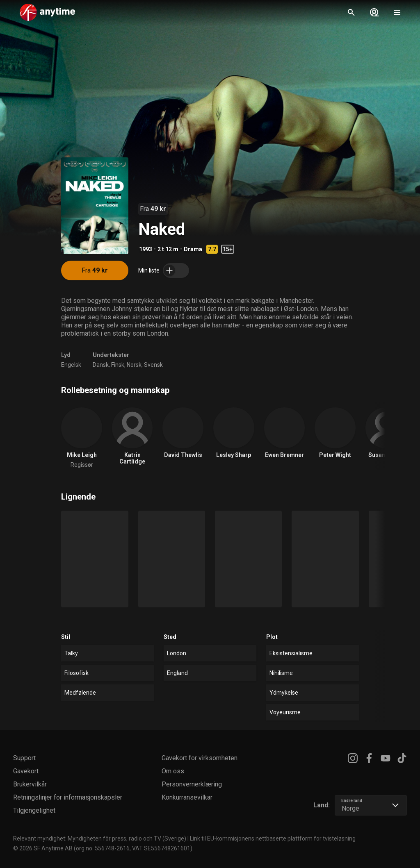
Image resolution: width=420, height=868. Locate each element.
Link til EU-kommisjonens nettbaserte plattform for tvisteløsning (273, 838)
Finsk (118, 365)
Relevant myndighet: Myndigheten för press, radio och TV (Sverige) (100, 838)
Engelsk (71, 365)
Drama (193, 249)
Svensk (153, 365)
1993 (146, 249)
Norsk (134, 365)
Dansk (101, 365)
